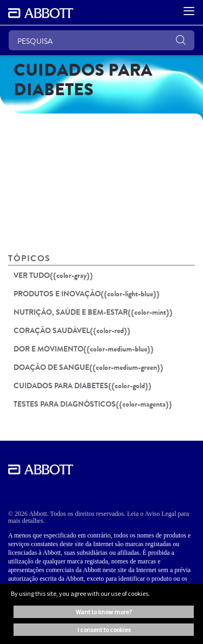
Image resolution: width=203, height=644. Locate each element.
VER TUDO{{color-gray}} (53, 275)
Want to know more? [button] (104, 612)
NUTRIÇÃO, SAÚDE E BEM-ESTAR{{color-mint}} (93, 312)
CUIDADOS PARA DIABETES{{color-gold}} (83, 386)
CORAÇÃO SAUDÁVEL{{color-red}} (72, 330)
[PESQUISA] (101, 40)
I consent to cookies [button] (104, 630)
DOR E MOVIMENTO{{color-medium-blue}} (84, 349)
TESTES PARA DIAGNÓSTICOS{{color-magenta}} (93, 404)
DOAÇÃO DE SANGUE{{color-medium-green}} (89, 367)
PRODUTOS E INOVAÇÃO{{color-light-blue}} (87, 294)
